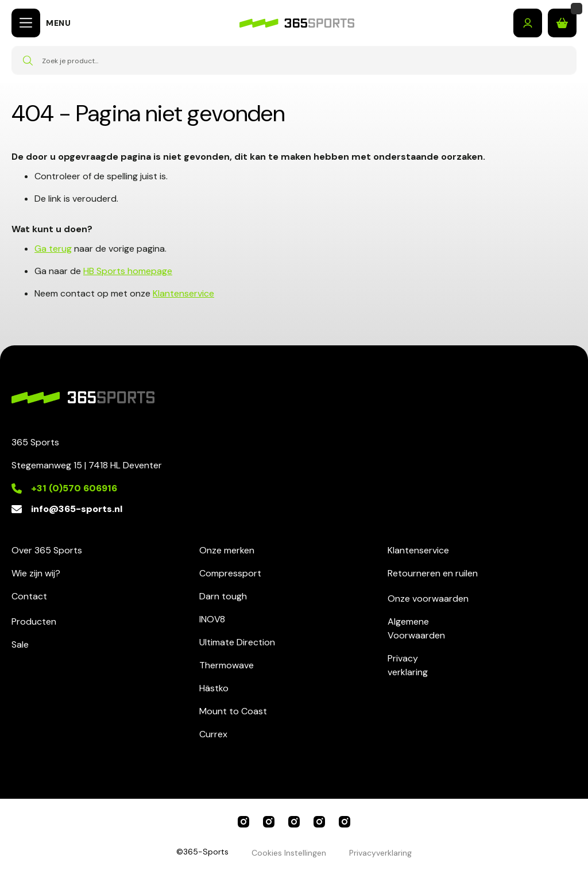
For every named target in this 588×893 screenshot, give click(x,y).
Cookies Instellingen (289, 853)
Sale (20, 644)
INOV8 (212, 619)
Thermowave (227, 665)
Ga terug (53, 249)
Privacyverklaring (408, 665)
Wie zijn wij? (36, 573)
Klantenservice (183, 293)
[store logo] (297, 23)
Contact (29, 596)
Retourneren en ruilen (433, 573)
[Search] (28, 60)
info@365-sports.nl (77, 509)
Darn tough (223, 596)
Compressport (230, 573)
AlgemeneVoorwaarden (416, 628)
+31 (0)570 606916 (74, 488)
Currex (213, 734)
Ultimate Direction (237, 642)
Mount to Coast (233, 711)
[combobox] (294, 60)
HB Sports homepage (128, 271)
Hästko (214, 688)
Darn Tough (345, 822)
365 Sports (243, 822)
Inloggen (528, 23)
